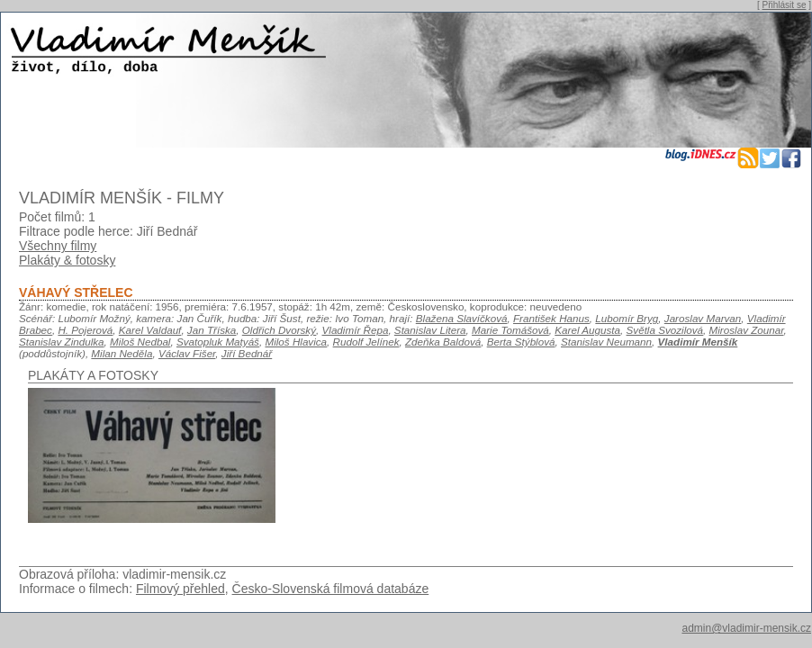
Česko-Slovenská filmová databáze (331, 589)
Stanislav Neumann (606, 342)
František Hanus (551, 318)
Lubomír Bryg (627, 318)
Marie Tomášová (510, 330)
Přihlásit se (785, 5)
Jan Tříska (212, 330)
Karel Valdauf (150, 330)
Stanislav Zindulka (62, 342)
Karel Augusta (587, 330)
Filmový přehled (180, 589)
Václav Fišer (187, 353)
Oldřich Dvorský (279, 330)
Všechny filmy (58, 246)
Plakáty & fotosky (67, 260)
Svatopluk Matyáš (218, 342)
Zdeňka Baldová (443, 342)
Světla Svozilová (665, 330)
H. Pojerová (85, 330)
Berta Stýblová (521, 342)
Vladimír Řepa (356, 330)
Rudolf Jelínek (366, 342)
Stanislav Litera (430, 330)
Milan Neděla (122, 353)
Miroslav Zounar (747, 330)
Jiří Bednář (247, 353)
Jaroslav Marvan (703, 318)
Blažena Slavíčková (462, 318)
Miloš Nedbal (140, 342)
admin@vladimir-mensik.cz (746, 628)
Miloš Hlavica (296, 342)
